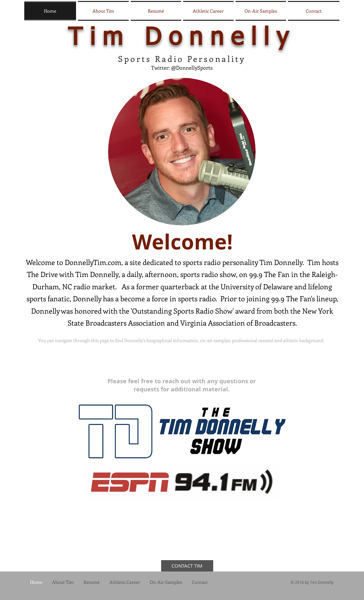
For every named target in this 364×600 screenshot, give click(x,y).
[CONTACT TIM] (187, 566)
